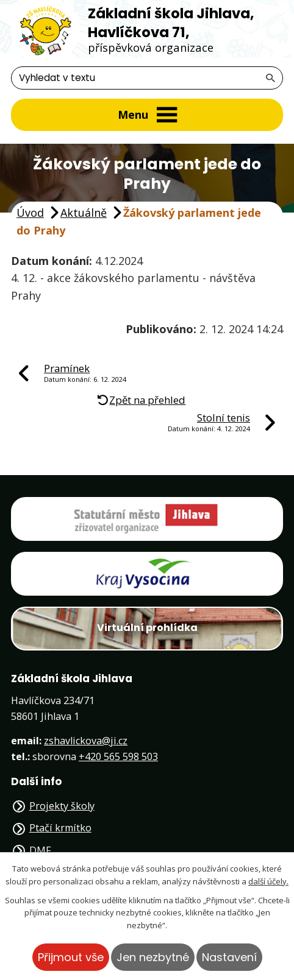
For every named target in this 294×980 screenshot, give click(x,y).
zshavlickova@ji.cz (86, 741)
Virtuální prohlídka (147, 628)
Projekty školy (62, 806)
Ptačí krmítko (60, 828)
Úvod (30, 213)
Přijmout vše (71, 957)
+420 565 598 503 (118, 756)
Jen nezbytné (153, 957)
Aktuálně (84, 213)
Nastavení (229, 957)
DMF (40, 850)
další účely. (268, 881)
